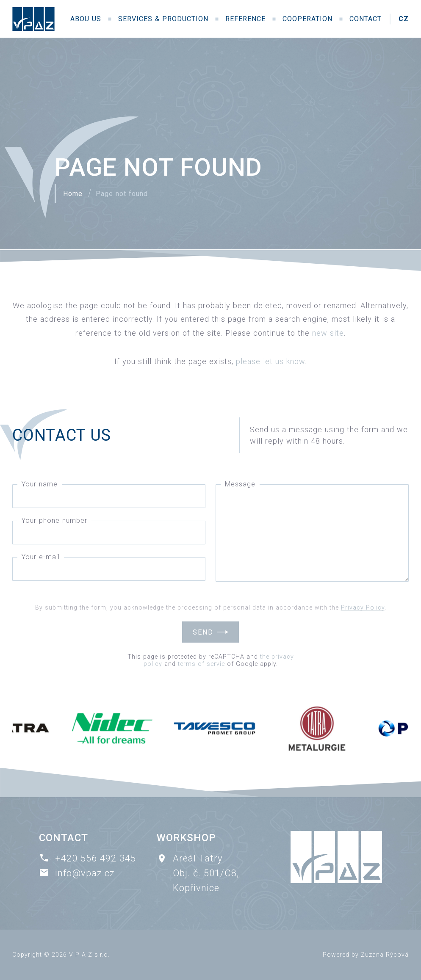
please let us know (270, 361)
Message (240, 484)
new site (328, 333)
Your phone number (54, 520)
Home (73, 194)
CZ (404, 19)
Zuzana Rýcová (385, 955)
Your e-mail (41, 557)
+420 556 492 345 (96, 858)
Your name (40, 484)
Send (203, 632)
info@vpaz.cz (85, 873)
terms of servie (201, 664)
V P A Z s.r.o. (89, 955)
